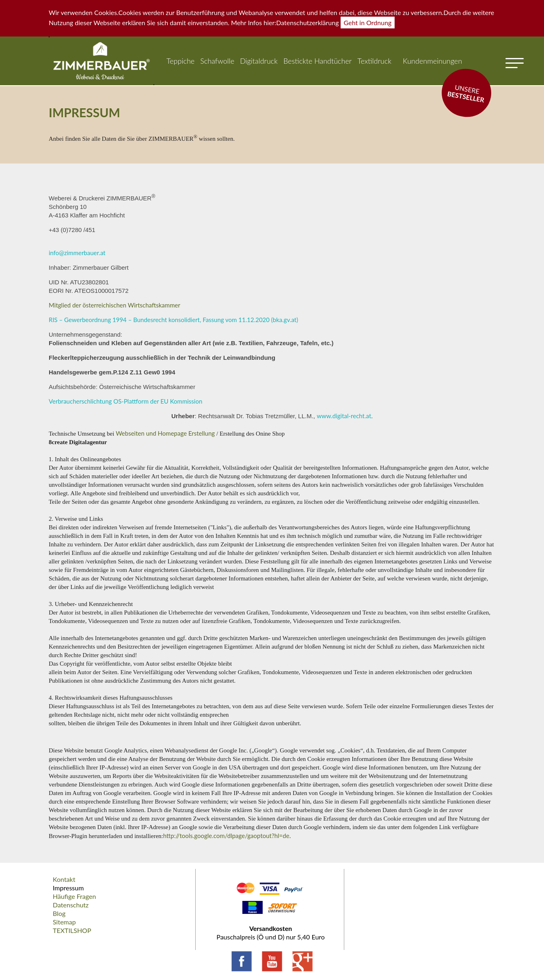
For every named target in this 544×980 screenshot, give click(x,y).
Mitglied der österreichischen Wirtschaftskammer (114, 305)
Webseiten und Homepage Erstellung (166, 433)
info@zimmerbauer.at (77, 253)
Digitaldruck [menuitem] (259, 61)
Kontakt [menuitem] (64, 879)
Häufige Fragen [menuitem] (74, 896)
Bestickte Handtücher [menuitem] (317, 61)
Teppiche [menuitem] (180, 61)
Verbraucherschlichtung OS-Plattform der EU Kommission (125, 401)
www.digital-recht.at (344, 416)
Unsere (466, 93)
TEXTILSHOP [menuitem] (72, 930)
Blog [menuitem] (59, 913)
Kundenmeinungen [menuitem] (432, 61)
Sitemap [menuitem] (64, 922)
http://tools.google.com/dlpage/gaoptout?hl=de (226, 836)
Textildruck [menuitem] (374, 61)
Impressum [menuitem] (68, 888)
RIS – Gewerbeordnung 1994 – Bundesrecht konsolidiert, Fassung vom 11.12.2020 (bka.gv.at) (173, 320)
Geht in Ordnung (368, 23)
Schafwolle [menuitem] (217, 61)
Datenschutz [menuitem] (71, 905)
